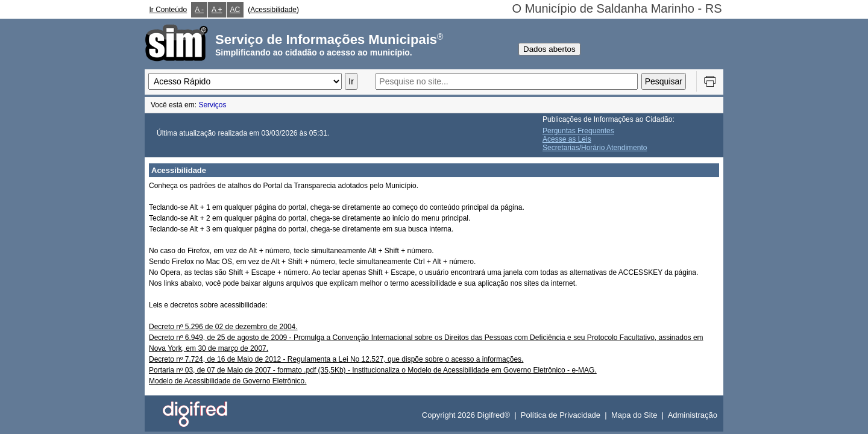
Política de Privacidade (561, 415)
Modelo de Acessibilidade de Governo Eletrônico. (228, 381)
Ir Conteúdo (168, 10)
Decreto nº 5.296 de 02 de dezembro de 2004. (223, 327)
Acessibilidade (273, 10)
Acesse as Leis (567, 139)
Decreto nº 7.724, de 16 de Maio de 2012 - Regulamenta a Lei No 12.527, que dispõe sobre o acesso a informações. (336, 359)
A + (217, 10)
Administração (693, 415)
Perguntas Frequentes (578, 131)
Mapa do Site (634, 415)
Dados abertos (549, 49)
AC (235, 10)
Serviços (212, 105)
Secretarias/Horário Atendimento (595, 148)
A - (199, 10)
